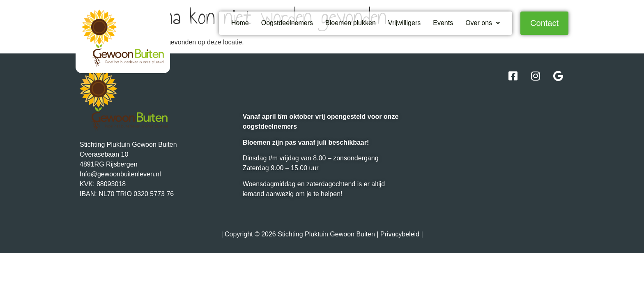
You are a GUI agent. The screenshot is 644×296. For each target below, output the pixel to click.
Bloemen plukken (351, 23)
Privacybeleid (400, 234)
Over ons (483, 23)
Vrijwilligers (404, 23)
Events (443, 23)
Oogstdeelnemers (287, 23)
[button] (483, 23)
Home (240, 23)
